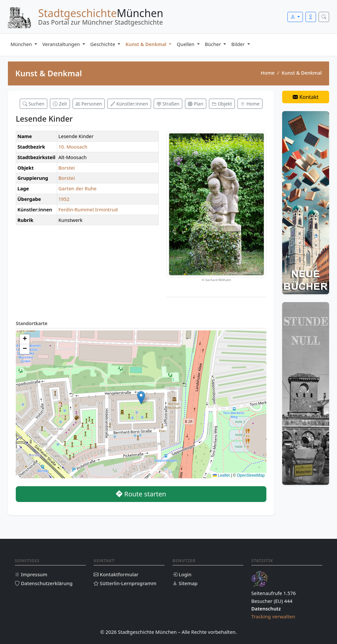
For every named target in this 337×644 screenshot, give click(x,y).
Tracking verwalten (273, 616)
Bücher (214, 44)
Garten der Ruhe (78, 188)
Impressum (31, 574)
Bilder (238, 44)
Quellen (186, 44)
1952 (64, 199)
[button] (141, 398)
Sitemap (185, 583)
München (22, 44)
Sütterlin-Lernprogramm (125, 583)
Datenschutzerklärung (44, 583)
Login (182, 574)
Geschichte (103, 44)
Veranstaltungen (62, 44)
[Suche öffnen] (324, 17)
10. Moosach (73, 147)
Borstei (67, 168)
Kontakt (306, 97)
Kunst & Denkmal (146, 44)
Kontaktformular (116, 574)
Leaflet (221, 475)
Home (268, 73)
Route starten (141, 494)
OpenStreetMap (251, 475)
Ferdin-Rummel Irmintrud (88, 209)
